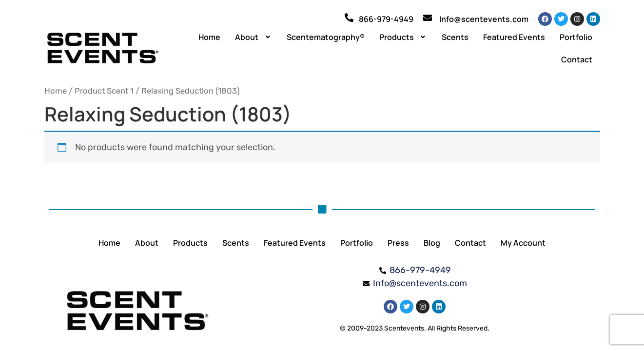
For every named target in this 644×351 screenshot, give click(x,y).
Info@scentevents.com (484, 19)
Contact (577, 59)
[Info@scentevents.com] (428, 18)
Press (398, 243)
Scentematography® (326, 37)
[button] (254, 37)
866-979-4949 (386, 19)
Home (209, 37)
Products (403, 37)
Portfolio (576, 37)
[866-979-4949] (349, 18)
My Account (523, 243)
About (254, 37)
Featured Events (514, 37)
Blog (432, 243)
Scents (455, 37)
